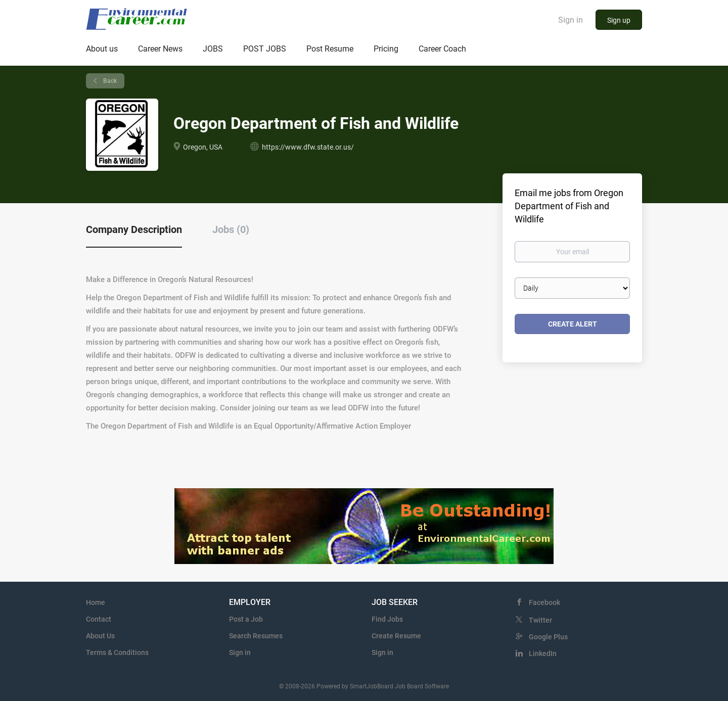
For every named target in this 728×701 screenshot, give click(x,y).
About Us (100, 636)
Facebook (544, 602)
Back (109, 81)
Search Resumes (256, 636)
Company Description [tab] (134, 229)
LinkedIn (543, 653)
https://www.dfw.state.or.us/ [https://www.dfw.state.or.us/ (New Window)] (308, 147)
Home (96, 602)
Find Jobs (387, 619)
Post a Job (246, 619)
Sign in (571, 20)
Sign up (619, 20)
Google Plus (548, 637)
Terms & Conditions (117, 652)
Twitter (540, 620)
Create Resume (396, 636)
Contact (99, 619)
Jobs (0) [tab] (231, 229)
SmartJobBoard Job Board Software (399, 686)
